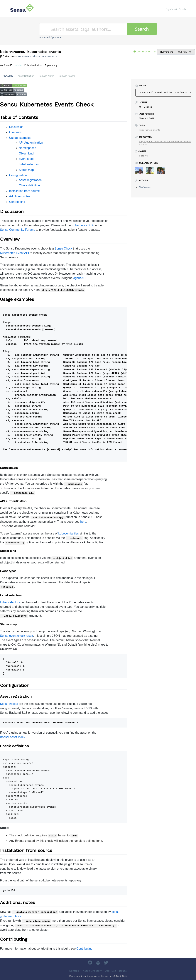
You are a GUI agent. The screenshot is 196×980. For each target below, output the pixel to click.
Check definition (29, 185)
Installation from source (24, 191)
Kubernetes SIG (82, 225)
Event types (27, 159)
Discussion (16, 127)
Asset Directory (92, 971)
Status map (26, 170)
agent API (80, 278)
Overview (15, 132)
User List (110, 971)
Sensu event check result (17, 636)
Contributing (17, 202)
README (8, 76)
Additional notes (20, 196)
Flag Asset (145, 187)
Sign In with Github (176, 9)
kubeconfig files (69, 533)
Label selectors (29, 164)
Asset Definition (26, 76)
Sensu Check (63, 249)
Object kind (26, 153)
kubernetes (146, 130)
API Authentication (31, 143)
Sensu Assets (9, 704)
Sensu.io (74, 971)
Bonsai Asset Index (13, 737)
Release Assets (67, 76)
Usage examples (20, 138)
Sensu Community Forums (17, 230)
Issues (123, 971)
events (157, 130)
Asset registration (30, 180)
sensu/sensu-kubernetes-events (37, 56)
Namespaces (27, 148)
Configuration (18, 175)
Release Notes (46, 76)
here (83, 522)
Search (142, 29)
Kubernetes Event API (15, 253)
